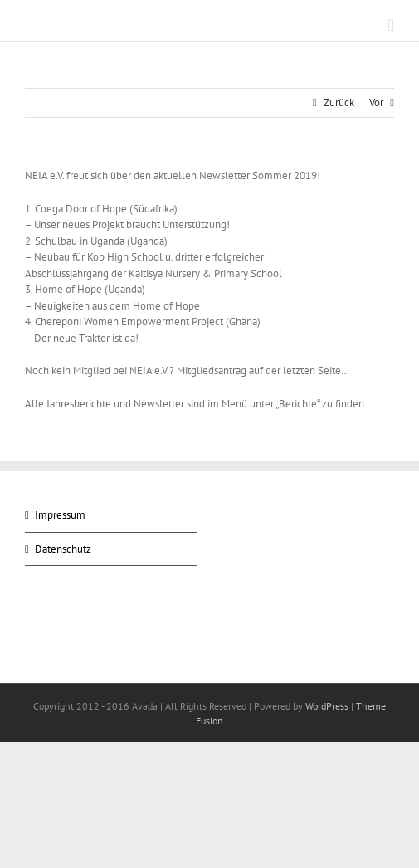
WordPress (327, 706)
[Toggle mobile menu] (391, 25)
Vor (376, 102)
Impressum (60, 515)
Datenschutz (63, 549)
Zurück (339, 102)
